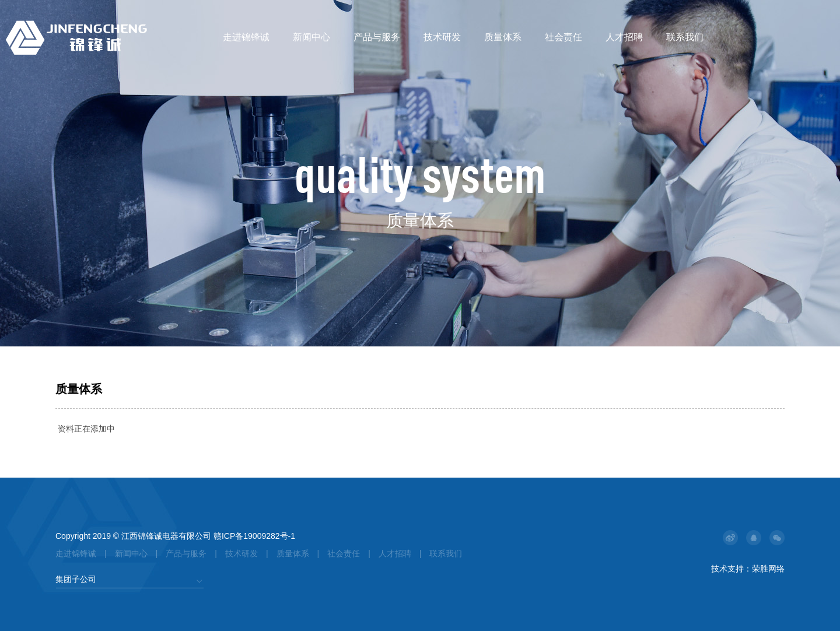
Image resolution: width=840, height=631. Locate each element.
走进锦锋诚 (246, 37)
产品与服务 (377, 37)
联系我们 (685, 37)
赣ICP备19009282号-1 (254, 536)
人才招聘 (624, 37)
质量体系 (503, 37)
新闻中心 (311, 37)
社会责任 (563, 37)
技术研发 (442, 37)
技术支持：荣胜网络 (748, 569)
